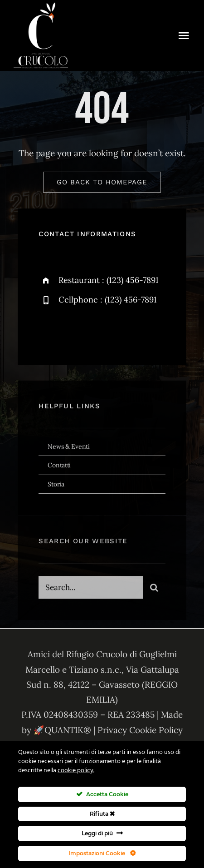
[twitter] (74, 330)
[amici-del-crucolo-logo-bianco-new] (41, 6)
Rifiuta (102, 814)
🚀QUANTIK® (62, 730)
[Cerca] (154, 590)
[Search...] (90, 590)
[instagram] (99, 330)
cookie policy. (76, 771)
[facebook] (49, 330)
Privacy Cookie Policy (140, 730)
